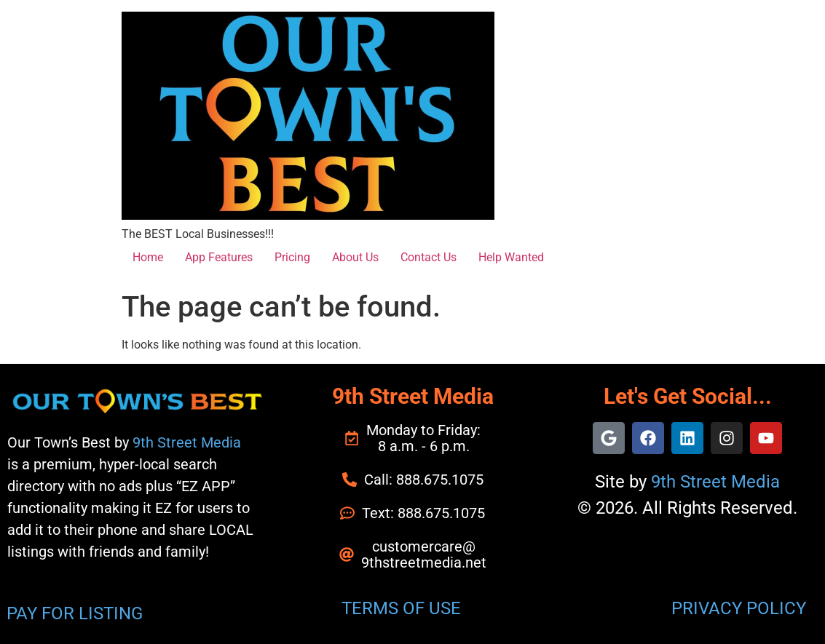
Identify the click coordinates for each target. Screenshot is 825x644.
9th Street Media (187, 442)
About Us (355, 257)
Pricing (292, 257)
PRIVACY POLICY (739, 608)
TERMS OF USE (401, 608)
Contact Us (429, 257)
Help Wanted (511, 257)
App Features (219, 257)
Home (148, 257)
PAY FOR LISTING (75, 613)
